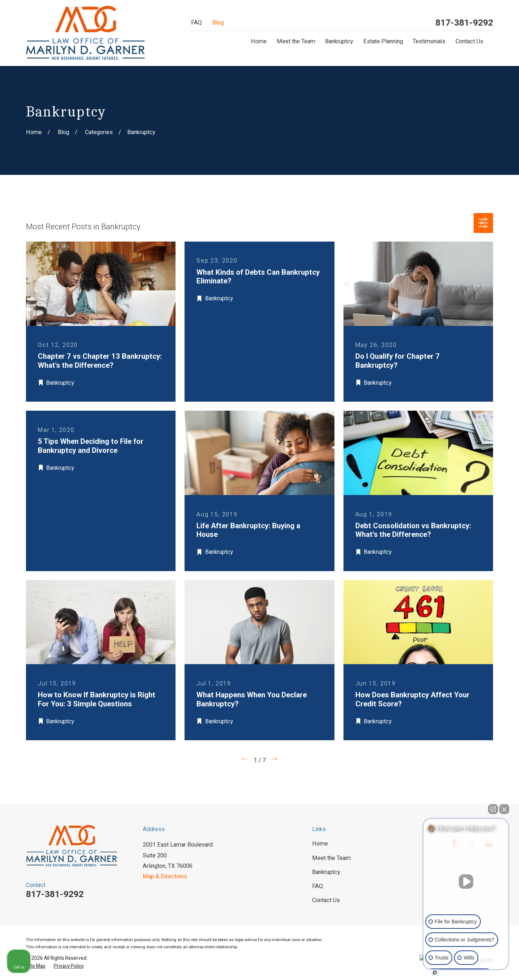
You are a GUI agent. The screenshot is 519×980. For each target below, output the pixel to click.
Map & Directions (165, 876)
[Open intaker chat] (435, 972)
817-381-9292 (464, 23)
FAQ (196, 23)
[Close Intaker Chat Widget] (504, 809)
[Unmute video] (466, 882)
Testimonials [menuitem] (429, 41)
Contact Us (326, 900)
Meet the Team (331, 858)
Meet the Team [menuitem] (296, 41)
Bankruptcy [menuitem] (339, 41)
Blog (218, 23)
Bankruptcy (326, 872)
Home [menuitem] (259, 41)
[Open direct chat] (493, 809)
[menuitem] (36, 966)
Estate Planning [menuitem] (383, 41)
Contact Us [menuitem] (469, 41)
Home (320, 844)
